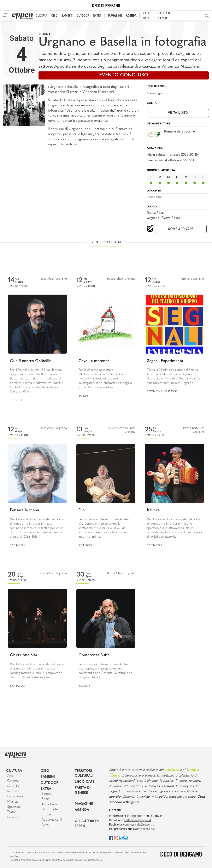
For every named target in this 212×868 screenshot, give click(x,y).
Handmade (50, 809)
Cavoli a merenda (94, 361)
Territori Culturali (84, 773)
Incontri (46, 34)
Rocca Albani (156, 213)
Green (46, 815)
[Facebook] (111, 838)
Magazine (84, 804)
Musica (13, 802)
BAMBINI (67, 16)
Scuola (46, 794)
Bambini (83, 396)
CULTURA (42, 16)
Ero (82, 510)
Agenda (82, 810)
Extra (46, 789)
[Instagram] (116, 838)
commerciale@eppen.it (138, 825)
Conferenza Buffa (94, 655)
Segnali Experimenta (165, 361)
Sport (46, 799)
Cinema (13, 781)
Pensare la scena (24, 510)
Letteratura (15, 797)
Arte (10, 776)
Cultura (14, 771)
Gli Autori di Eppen (87, 824)
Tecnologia (49, 804)
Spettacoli (154, 392)
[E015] (123, 838)
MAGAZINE (115, 16)
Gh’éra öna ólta (23, 655)
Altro (45, 825)
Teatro (12, 812)
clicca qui (149, 829)
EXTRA (97, 16)
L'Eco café (85, 782)
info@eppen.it (136, 816)
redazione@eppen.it (138, 820)
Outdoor (49, 783)
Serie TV (13, 786)
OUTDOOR (83, 16)
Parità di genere (83, 790)
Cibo (45, 771)
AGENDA (131, 16)
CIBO (54, 16)
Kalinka (153, 510)
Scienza (13, 817)
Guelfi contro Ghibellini (31, 361)
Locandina (154, 197)
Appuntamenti (52, 820)
